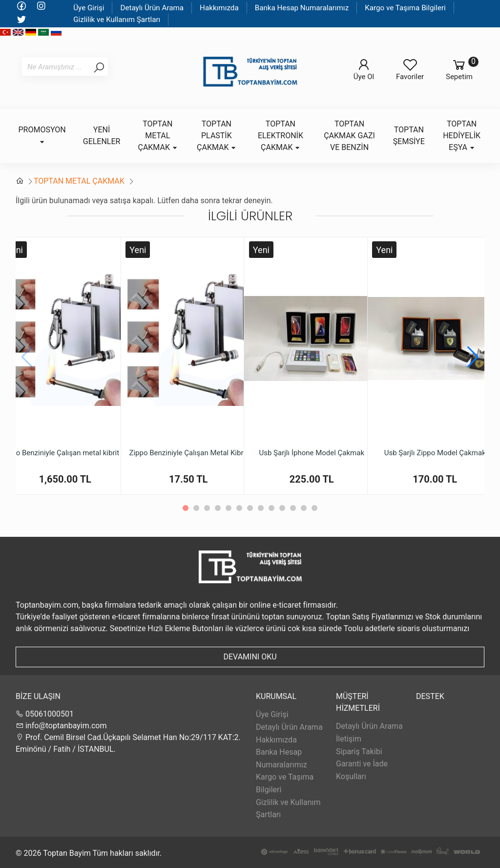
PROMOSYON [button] (42, 135)
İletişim (349, 739)
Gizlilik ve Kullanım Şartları (117, 20)
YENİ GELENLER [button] (102, 136)
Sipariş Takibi (359, 752)
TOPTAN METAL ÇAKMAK (80, 181)
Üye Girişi (89, 8)
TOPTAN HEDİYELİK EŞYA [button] (462, 136)
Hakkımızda (219, 8)
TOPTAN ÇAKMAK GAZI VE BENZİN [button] (349, 136)
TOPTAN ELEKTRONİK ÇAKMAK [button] (281, 136)
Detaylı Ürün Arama (152, 8)
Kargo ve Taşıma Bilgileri (405, 8)
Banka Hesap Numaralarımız (302, 8)
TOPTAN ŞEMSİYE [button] (409, 136)
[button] (473, 357)
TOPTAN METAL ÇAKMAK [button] (157, 136)
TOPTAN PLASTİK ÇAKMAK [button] (217, 136)
